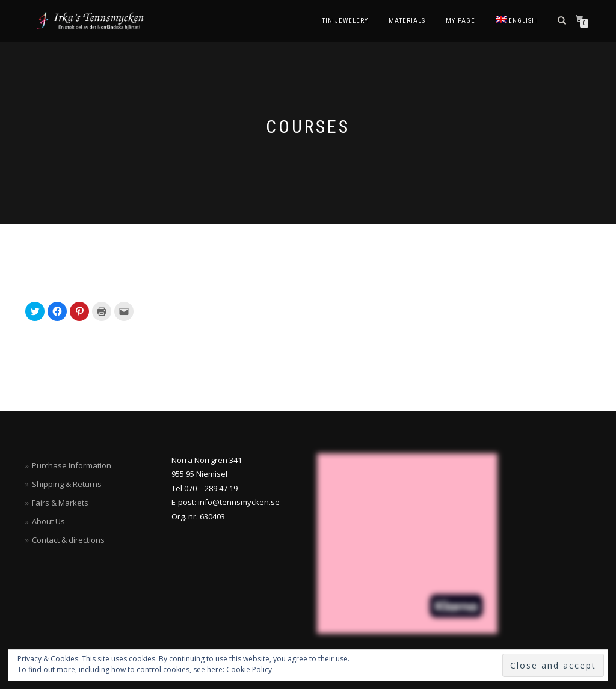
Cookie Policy (249, 669)
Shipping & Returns (67, 484)
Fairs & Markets (60, 503)
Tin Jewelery (345, 21)
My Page (460, 21)
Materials (407, 21)
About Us (48, 521)
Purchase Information (72, 465)
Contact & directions (68, 540)
